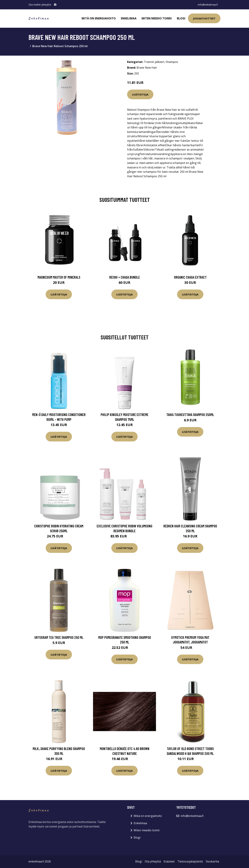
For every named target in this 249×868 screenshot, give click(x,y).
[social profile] (55, 5)
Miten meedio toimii (157, 18)
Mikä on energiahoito (148, 816)
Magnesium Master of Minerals (59, 277)
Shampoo (172, 62)
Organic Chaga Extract (190, 277)
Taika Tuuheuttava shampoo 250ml (190, 415)
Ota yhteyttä (153, 861)
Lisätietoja (140, 94)
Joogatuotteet (204, 18)
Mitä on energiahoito (99, 18)
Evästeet (169, 861)
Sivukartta (212, 861)
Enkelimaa (129, 18)
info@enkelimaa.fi (208, 5)
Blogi (181, 18)
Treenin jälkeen (154, 62)
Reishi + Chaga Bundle (125, 277)
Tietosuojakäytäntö (190, 861)
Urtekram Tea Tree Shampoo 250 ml (59, 637)
